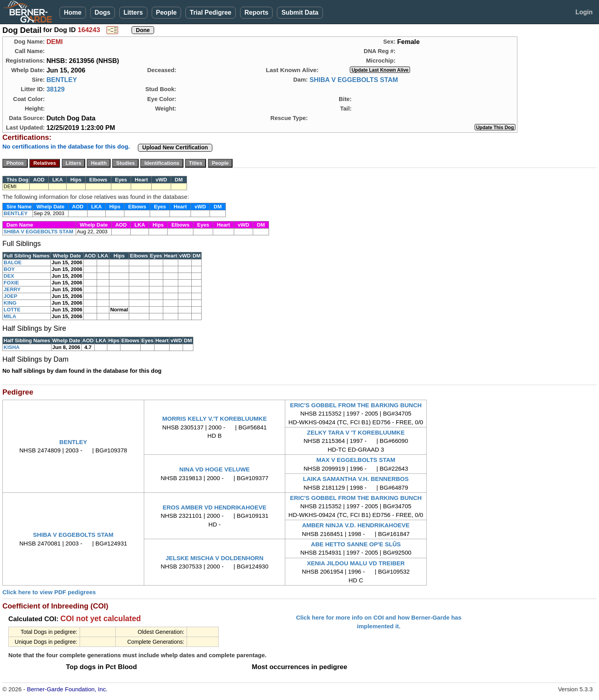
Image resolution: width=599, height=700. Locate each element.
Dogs (103, 12)
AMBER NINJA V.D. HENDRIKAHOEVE (356, 525)
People (166, 12)
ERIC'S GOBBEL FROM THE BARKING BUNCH (356, 405)
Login (584, 12)
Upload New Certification (175, 147)
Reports (256, 12)
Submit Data (300, 12)
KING (10, 303)
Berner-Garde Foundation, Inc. (67, 689)
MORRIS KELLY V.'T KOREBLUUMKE (215, 419)
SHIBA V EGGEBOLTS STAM (354, 80)
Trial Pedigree (211, 12)
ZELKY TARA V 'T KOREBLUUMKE (356, 432)
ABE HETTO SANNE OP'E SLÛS (356, 544)
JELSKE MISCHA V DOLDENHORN (215, 558)
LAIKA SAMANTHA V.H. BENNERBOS (356, 479)
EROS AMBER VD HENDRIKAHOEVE (214, 507)
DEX (9, 276)
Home (72, 12)
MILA (10, 316)
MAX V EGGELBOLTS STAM (356, 460)
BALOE (13, 262)
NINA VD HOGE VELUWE (215, 469)
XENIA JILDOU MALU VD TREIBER (356, 563)
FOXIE (11, 283)
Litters (133, 12)
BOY (9, 269)
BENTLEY (62, 80)
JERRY (12, 289)
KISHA (11, 347)
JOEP (10, 296)
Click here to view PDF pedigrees (49, 592)
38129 (55, 89)
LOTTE (12, 310)
